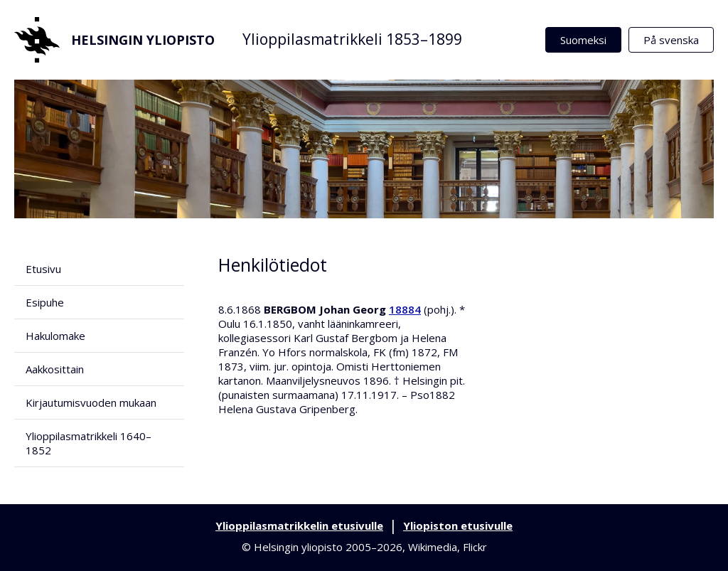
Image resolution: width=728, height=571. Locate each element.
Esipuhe (45, 302)
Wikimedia (433, 547)
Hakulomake (55, 336)
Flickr (475, 547)
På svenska (671, 40)
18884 (405, 309)
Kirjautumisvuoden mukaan (91, 402)
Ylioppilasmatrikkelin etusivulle (299, 525)
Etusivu (43, 269)
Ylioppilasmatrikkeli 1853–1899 (352, 39)
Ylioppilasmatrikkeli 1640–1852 (89, 443)
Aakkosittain (55, 369)
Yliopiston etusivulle (458, 525)
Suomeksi (583, 40)
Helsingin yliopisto (114, 40)
